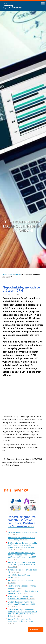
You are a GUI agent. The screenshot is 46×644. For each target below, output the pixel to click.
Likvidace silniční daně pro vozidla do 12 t (23, 571)
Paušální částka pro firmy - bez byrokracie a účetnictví (22, 598)
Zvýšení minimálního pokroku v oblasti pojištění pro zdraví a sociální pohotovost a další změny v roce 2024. (23, 546)
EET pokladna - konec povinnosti (21, 582)
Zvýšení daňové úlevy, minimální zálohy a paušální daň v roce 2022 (22, 604)
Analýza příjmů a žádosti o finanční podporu (22, 587)
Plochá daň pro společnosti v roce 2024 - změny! (22, 539)
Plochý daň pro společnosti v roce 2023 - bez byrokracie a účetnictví (22, 565)
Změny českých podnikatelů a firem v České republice (23, 592)
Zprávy (18, 274)
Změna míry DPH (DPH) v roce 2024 (23, 533)
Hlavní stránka (8, 274)
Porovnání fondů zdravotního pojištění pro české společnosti (20, 621)
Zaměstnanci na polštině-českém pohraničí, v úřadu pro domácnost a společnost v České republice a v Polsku (22, 613)
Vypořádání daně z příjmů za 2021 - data (22, 576)
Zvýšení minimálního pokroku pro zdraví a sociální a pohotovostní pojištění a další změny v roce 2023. (22, 556)
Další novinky (36, 630)
